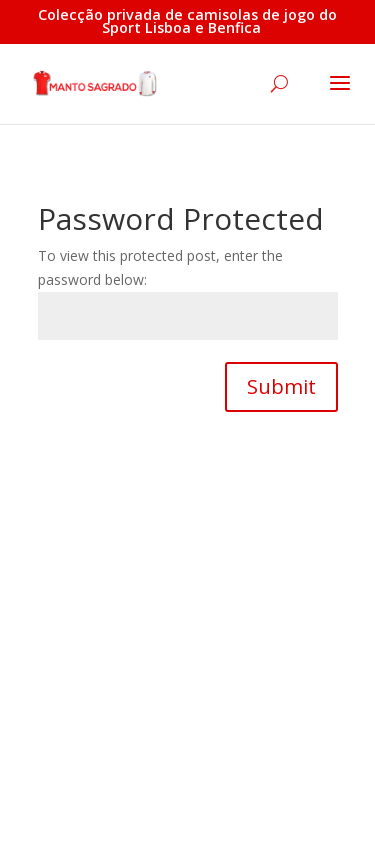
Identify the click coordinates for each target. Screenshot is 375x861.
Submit (281, 386)
